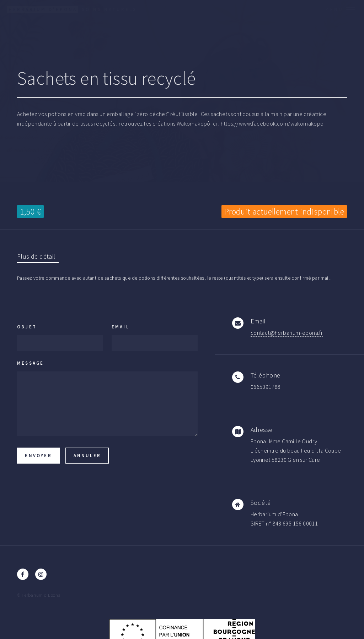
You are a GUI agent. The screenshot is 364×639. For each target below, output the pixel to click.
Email (121, 327)
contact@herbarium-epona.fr (287, 333)
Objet (27, 327)
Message (30, 363)
